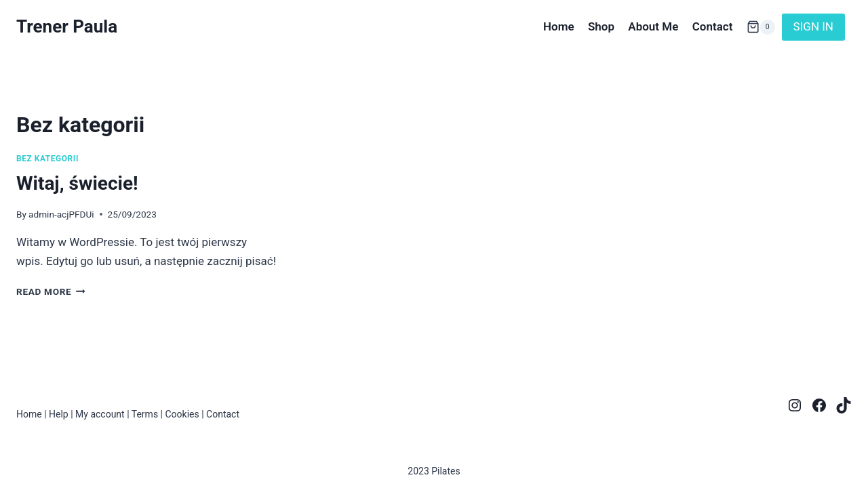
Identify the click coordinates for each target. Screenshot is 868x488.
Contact (713, 26)
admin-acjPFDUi (61, 214)
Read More (51, 291)
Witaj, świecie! (77, 183)
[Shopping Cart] (761, 27)
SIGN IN (813, 26)
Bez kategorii (47, 159)
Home (559, 26)
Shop (601, 26)
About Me (653, 26)
